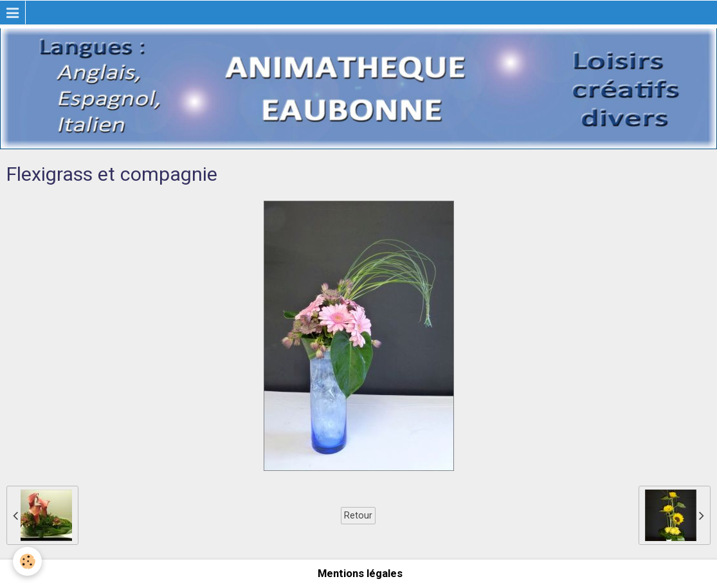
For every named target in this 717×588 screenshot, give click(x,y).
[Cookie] (27, 561)
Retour (358, 515)
